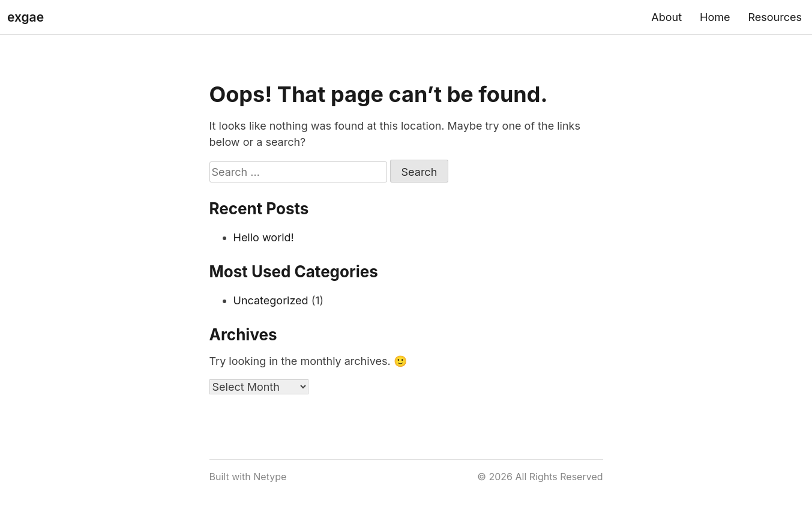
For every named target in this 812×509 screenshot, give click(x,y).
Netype (270, 477)
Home (715, 17)
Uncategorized (271, 300)
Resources (775, 17)
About (666, 17)
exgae (26, 17)
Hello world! (264, 237)
